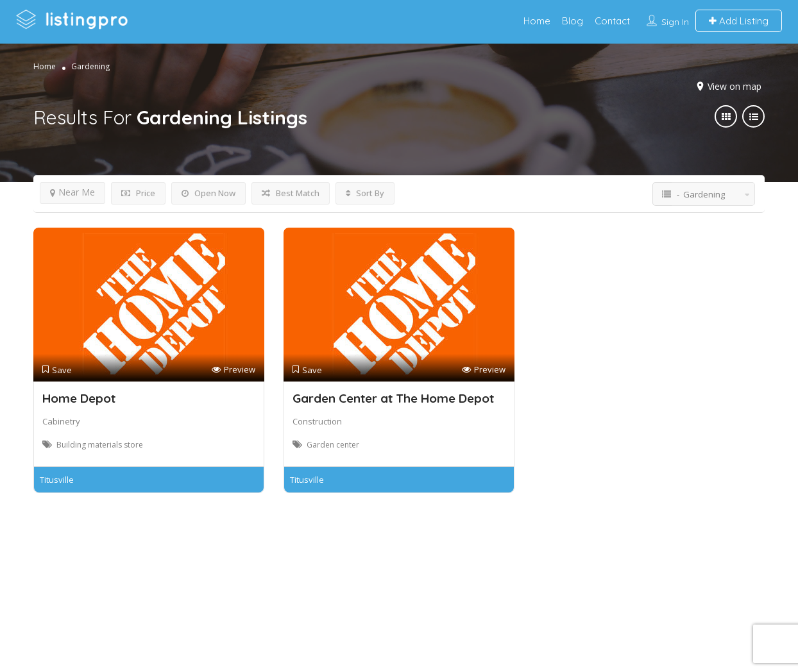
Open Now (208, 193)
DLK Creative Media (444, 610)
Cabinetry (61, 421)
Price (138, 193)
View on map (734, 86)
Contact (612, 21)
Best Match (291, 193)
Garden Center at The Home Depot (393, 398)
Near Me (72, 192)
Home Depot (79, 398)
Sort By (365, 193)
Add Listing (739, 21)
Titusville (57, 480)
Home (537, 21)
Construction (317, 421)
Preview (233, 370)
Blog (573, 21)
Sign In (675, 22)
